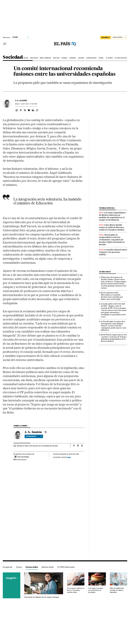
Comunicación (91, 58)
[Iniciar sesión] (119, 38)
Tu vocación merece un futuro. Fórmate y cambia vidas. (76, 590)
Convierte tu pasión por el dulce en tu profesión (96, 590)
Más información (20, 460)
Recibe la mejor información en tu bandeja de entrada (37, 446)
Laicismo (81, 58)
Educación (34, 58)
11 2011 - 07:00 (29, 104)
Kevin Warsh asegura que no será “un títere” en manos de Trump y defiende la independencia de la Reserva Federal (114, 338)
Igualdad (56, 58)
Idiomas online (48, 567)
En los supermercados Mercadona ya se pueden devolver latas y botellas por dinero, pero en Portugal (112, 296)
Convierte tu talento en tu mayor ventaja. (42, 597)
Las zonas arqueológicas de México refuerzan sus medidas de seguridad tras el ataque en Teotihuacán (112, 216)
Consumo (73, 58)
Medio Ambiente (45, 58)
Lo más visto (105, 272)
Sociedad (13, 57)
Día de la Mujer (23, 58)
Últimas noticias (121, 58)
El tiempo (109, 58)
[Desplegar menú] (5, 44)
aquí (69, 457)
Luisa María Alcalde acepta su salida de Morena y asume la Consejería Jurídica (112, 227)
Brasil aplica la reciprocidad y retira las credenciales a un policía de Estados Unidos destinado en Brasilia (112, 240)
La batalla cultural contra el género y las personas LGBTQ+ (113, 252)
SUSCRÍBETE (105, 37)
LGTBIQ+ (101, 58)
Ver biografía (34, 436)
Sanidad (64, 58)
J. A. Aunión (21, 101)
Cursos (19, 567)
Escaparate (8, 567)
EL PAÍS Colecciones (66, 567)
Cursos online (32, 567)
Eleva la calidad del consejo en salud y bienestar (117, 590)
